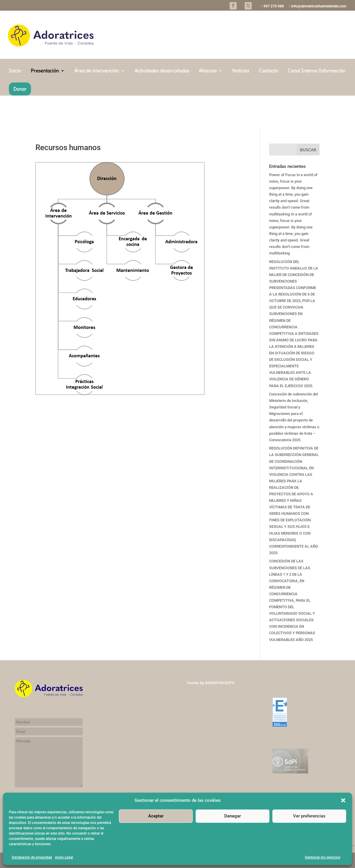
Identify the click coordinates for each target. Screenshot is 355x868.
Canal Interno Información (316, 102)
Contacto (268, 102)
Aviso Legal (64, 857)
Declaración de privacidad (32, 857)
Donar (20, 120)
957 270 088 (272, 6)
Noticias (241, 102)
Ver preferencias (309, 816)
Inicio (15, 102)
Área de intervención (97, 102)
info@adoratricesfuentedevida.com (318, 6)
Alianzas (208, 102)
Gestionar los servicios (323, 857)
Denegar (233, 816)
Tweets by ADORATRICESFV (210, 683)
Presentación (45, 102)
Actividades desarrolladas (162, 102)
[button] (343, 800)
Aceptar (156, 816)
